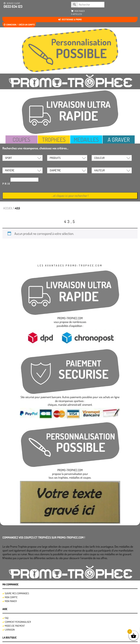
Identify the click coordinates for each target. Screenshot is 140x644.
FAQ (7, 618)
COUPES (21, 140)
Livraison (10, 630)
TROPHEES (54, 140)
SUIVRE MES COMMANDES (17, 593)
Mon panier (11, 601)
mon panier (78, 13)
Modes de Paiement (15, 626)
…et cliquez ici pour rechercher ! (70, 196)
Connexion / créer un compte (19, 25)
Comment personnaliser (18, 622)
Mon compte (11, 597)
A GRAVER (119, 140)
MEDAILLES (86, 140)
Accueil (8, 208)
